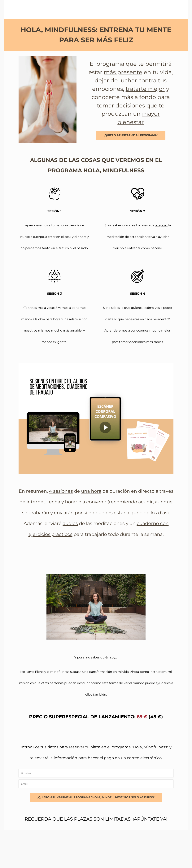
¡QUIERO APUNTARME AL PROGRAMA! (131, 135)
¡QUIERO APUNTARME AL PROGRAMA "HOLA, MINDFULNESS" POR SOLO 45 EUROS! (96, 797)
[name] (96, 773)
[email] (96, 784)
